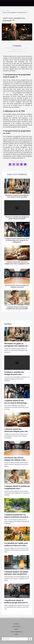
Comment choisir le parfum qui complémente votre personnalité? (17, 308)
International (16, 626)
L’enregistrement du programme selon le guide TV (17, 48)
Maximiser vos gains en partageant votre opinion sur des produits (17, 196)
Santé (16, 629)
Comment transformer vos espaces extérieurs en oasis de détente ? (17, 517)
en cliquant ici (9, 93)
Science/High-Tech (16, 632)
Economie (16, 624)
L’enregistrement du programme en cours (17, 51)
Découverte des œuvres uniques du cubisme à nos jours (17, 286)
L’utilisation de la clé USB (17, 50)
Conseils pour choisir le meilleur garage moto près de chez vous (16, 603)
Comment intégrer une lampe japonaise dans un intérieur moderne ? (16, 574)
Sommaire (18, 46)
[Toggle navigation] (3, 3)
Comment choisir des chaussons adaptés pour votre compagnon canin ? (17, 264)
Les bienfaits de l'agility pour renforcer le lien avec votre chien (16, 545)
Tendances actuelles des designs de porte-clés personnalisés (17, 218)
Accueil (3, 11)
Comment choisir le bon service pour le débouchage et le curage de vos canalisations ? (17, 240)
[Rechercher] (15, 639)
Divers (8, 11)
